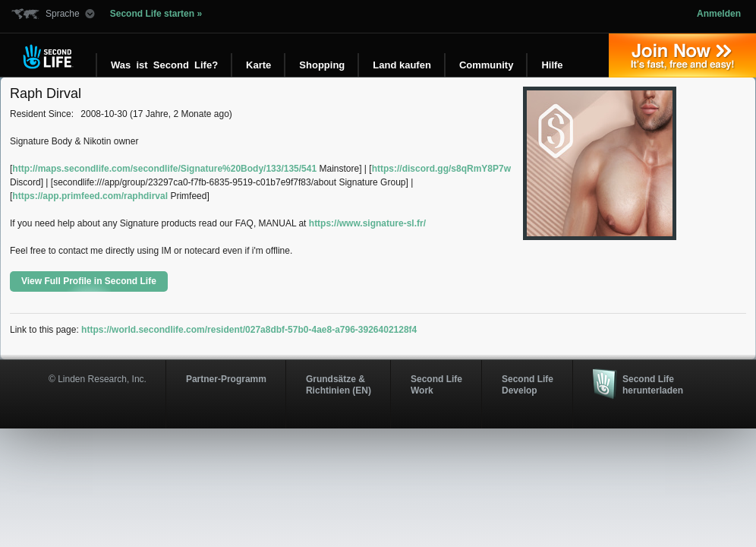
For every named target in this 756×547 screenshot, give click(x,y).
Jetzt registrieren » (682, 55)
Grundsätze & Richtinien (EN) (339, 384)
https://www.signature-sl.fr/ (367, 223)
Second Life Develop (528, 384)
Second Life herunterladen (653, 384)
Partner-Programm (226, 379)
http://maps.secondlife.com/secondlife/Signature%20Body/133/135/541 (164, 169)
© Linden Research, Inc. (98, 379)
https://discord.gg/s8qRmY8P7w (441, 169)
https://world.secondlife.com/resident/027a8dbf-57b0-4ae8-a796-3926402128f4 (249, 330)
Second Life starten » (156, 14)
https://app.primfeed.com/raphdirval (90, 196)
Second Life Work (436, 384)
